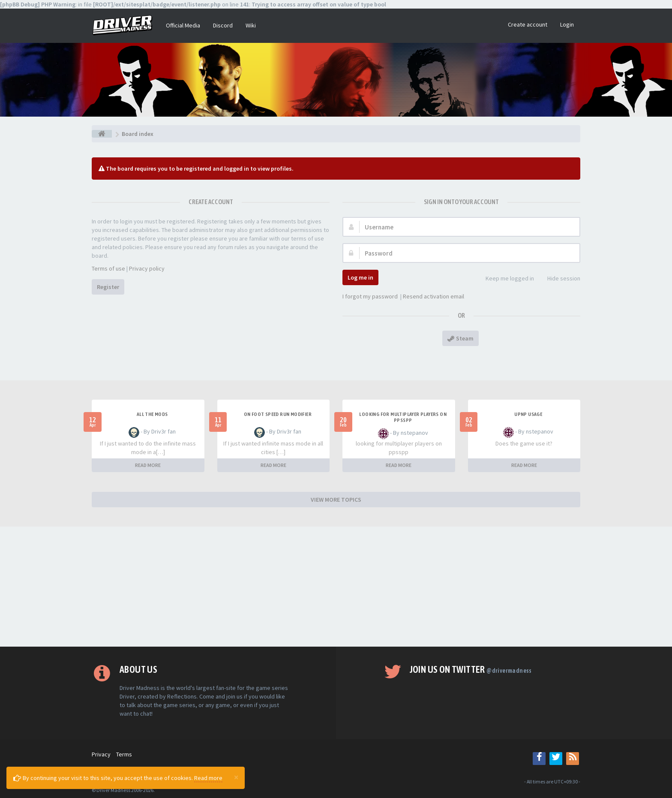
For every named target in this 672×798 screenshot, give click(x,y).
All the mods (152, 414)
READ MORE (148, 465)
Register (108, 287)
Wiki (251, 25)
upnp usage (528, 414)
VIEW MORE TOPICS (336, 500)
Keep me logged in (505, 279)
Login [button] (567, 24)
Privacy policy (147, 268)
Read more (208, 778)
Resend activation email (433, 296)
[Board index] (102, 134)
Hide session (559, 279)
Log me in (360, 277)
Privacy (101, 754)
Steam (460, 338)
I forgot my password (370, 296)
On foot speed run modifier (278, 414)
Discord (223, 25)
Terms (124, 754)
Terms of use (108, 268)
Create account (528, 24)
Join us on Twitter (471, 669)
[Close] (236, 777)
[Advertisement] (336, 587)
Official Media (183, 25)
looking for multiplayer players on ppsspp (403, 417)
